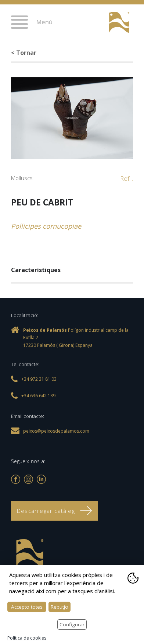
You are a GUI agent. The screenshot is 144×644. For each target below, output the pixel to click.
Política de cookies (27, 638)
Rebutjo (60, 607)
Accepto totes (27, 607)
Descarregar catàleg (54, 511)
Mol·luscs (22, 178)
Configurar (72, 624)
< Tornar (24, 53)
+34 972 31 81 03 (96, 23)
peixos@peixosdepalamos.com (56, 431)
